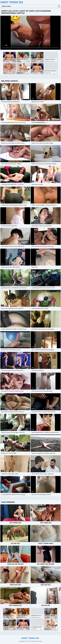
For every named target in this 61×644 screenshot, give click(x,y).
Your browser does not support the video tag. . (30, 33)
